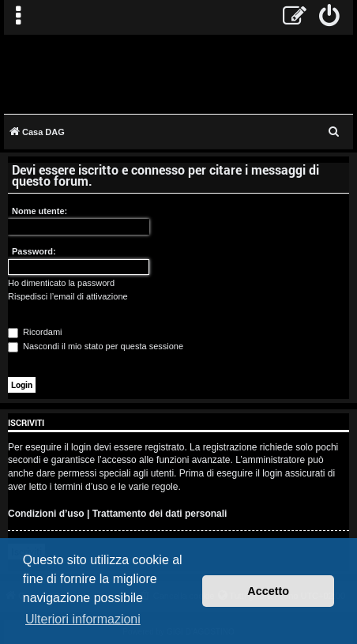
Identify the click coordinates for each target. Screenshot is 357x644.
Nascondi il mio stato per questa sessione (96, 346)
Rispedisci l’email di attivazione (68, 296)
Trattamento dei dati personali (160, 514)
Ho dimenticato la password (61, 283)
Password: (34, 251)
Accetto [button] (268, 591)
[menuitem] (330, 17)
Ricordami (35, 332)
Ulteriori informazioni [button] (83, 619)
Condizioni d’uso (46, 514)
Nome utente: (39, 211)
